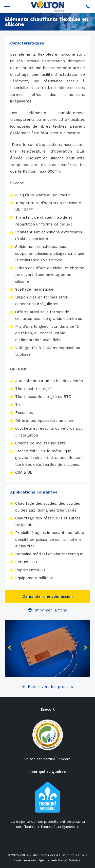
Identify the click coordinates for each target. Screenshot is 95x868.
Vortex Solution (70, 860)
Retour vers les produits (50, 687)
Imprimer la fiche (48, 610)
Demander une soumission (48, 596)
